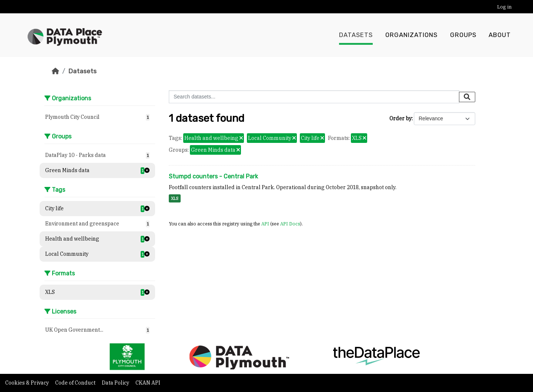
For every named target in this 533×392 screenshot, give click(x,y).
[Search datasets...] (314, 97)
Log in (504, 7)
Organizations (411, 35)
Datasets (356, 35)
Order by (400, 118)
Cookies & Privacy (28, 383)
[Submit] (467, 97)
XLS (175, 198)
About (500, 35)
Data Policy (116, 383)
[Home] (56, 71)
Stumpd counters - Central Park (213, 176)
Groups (463, 35)
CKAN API (148, 383)
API (265, 224)
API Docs (290, 224)
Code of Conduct (76, 383)
